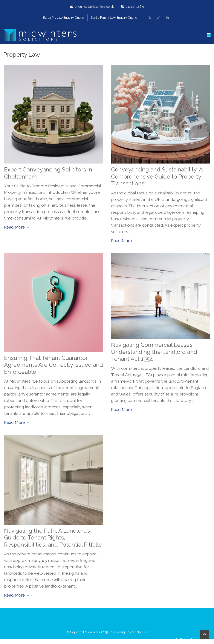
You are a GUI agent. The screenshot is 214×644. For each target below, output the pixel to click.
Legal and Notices (174, 640)
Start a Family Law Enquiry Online (114, 18)
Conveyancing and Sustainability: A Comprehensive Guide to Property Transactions (157, 177)
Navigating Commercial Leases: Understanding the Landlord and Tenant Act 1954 (154, 352)
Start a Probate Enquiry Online (63, 18)
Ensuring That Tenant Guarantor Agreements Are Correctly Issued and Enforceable (53, 365)
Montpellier (140, 632)
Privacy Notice (201, 640)
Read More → (17, 227)
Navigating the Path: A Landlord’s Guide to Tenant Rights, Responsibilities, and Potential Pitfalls (53, 538)
